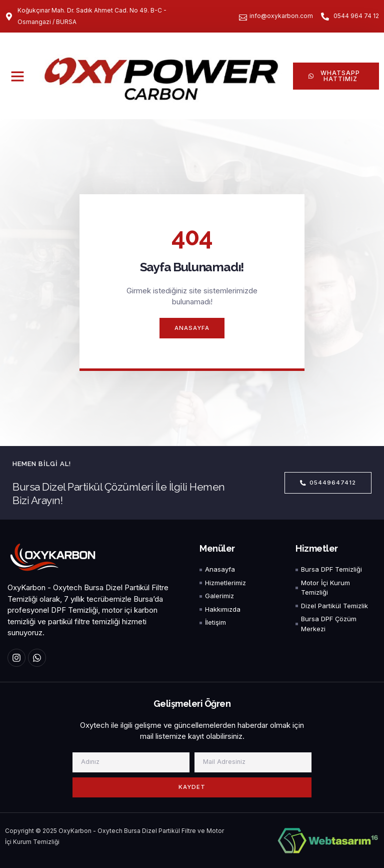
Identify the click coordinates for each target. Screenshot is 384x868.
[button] (17, 76)
